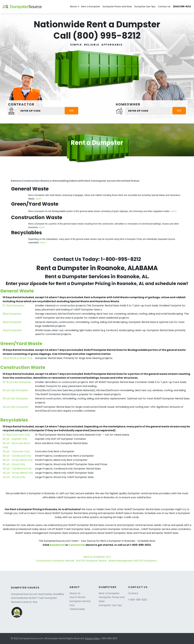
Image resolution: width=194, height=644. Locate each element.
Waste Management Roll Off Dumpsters (133, 561)
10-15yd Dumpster (14, 306)
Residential (57, 545)
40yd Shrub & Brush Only (18, 358)
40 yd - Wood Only (14, 477)
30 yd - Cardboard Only (17, 456)
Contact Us (164, 6)
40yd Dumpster (12, 330)
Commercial (77, 545)
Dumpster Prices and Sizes (117, 6)
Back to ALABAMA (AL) (97, 557)
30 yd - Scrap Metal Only (18, 460)
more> (39, 199)
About (73, 6)
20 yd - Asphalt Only (15, 439)
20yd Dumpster (12, 314)
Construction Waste (23, 367)
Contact (133, 593)
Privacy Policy (92, 638)
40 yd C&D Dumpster (16, 407)
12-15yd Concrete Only (16, 435)
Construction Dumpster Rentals (55, 561)
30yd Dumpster (12, 322)
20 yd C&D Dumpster (15, 390)
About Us (75, 593)
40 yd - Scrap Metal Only (18, 473)
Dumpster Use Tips (145, 6)
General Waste (17, 291)
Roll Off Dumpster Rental (91, 561)
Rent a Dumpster (91, 6)
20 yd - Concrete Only (16, 451)
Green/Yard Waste (21, 344)
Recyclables (14, 420)
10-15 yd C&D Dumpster (17, 382)
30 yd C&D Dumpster (15, 399)
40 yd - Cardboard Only (17, 469)
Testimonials (77, 609)
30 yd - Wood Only (14, 464)
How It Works (77, 597)
